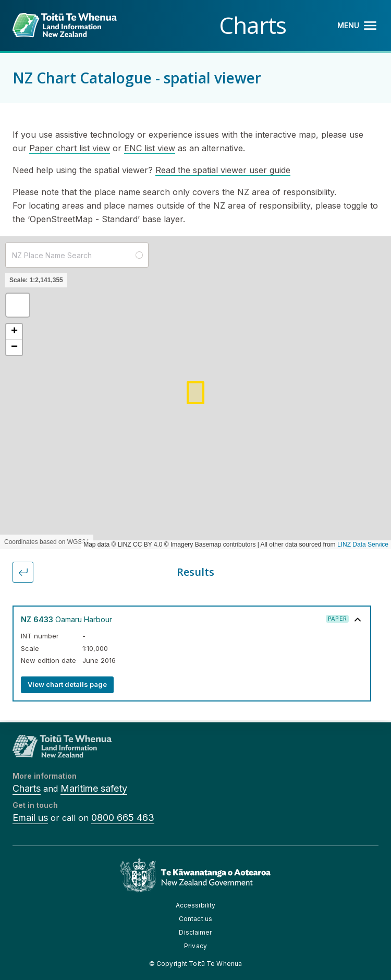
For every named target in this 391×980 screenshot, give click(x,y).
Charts (27, 788)
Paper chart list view (70, 148)
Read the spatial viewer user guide (223, 170)
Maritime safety (94, 788)
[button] (18, 305)
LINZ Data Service (363, 545)
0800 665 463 (123, 818)
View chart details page (67, 684)
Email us (30, 818)
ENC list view (150, 148)
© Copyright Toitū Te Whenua (195, 964)
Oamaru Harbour (66, 619)
